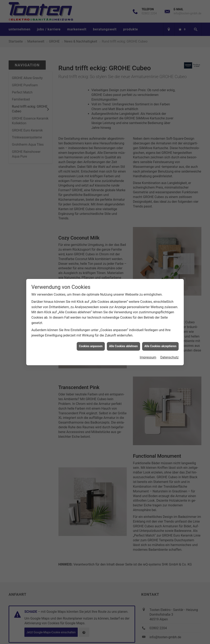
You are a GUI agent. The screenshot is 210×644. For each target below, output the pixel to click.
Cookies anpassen (91, 340)
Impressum (148, 351)
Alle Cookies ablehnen (123, 340)
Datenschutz (169, 351)
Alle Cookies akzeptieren (160, 340)
